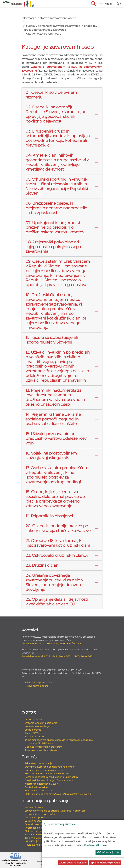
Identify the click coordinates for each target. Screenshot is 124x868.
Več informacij (105, 852)
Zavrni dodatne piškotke (73, 863)
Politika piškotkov (96, 845)
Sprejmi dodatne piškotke (105, 863)
